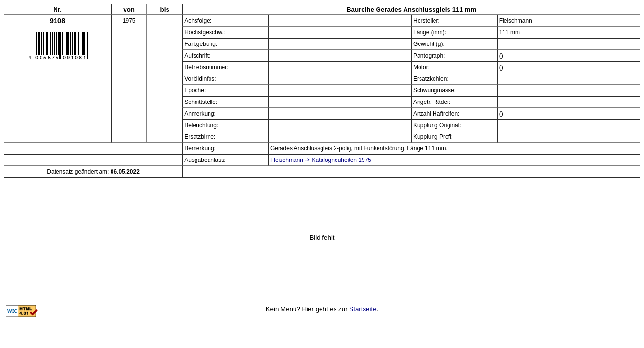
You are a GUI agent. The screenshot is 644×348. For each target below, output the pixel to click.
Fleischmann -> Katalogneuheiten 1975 (321, 160)
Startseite (363, 309)
